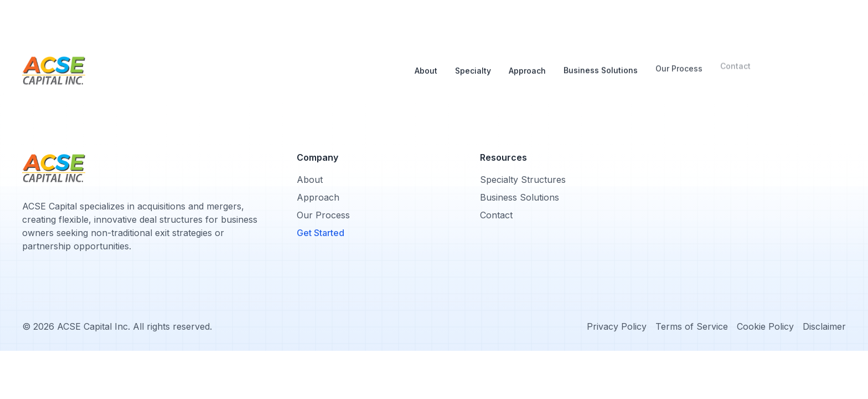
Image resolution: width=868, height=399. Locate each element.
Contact (496, 215)
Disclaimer (824, 326)
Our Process (679, 59)
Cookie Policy (765, 326)
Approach (527, 60)
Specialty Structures (523, 180)
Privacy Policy (617, 326)
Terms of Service (692, 326)
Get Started (321, 233)
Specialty (473, 61)
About (426, 64)
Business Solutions (601, 60)
